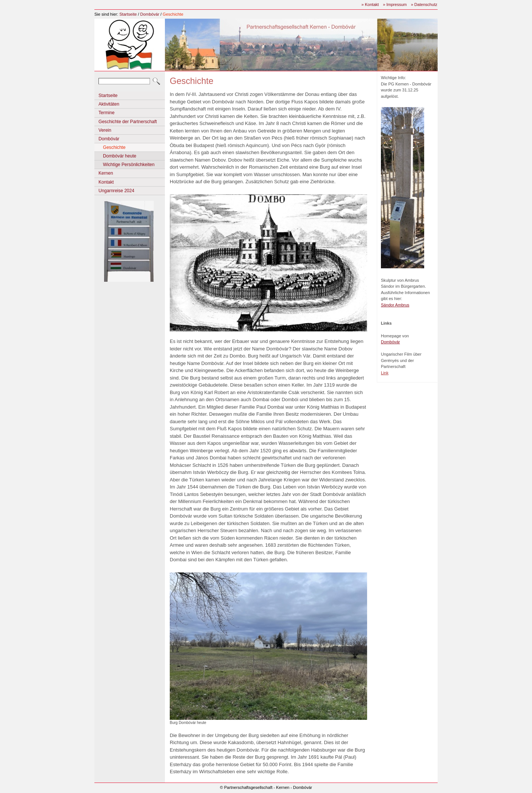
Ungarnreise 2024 (116, 191)
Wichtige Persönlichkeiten (129, 165)
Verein (105, 130)
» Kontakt (370, 4)
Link (385, 373)
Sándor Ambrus (395, 305)
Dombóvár (150, 14)
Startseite (128, 14)
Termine (107, 113)
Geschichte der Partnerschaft (128, 122)
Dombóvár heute (120, 156)
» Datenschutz (424, 4)
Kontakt (106, 182)
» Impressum (395, 4)
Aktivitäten (109, 104)
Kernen (106, 173)
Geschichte (173, 14)
